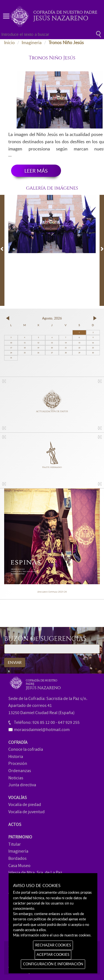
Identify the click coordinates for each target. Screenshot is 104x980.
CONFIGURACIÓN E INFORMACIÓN (53, 964)
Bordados (17, 858)
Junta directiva (22, 785)
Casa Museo (19, 866)
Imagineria (32, 42)
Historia (16, 757)
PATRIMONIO (20, 837)
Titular (15, 844)
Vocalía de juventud (26, 812)
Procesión (18, 764)
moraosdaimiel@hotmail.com (42, 730)
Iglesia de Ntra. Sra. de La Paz (35, 873)
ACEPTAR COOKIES (53, 954)
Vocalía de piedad (25, 805)
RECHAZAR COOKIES (53, 945)
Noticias (16, 778)
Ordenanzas (20, 771)
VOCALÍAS (18, 798)
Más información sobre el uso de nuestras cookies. (52, 935)
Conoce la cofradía (26, 749)
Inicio (9, 42)
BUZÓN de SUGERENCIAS (45, 639)
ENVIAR (15, 662)
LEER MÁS (36, 171)
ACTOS (15, 825)
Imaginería (18, 851)
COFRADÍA (18, 742)
